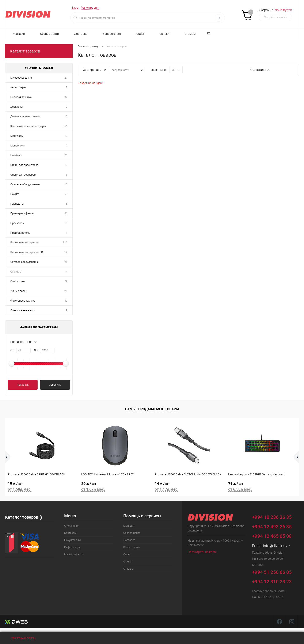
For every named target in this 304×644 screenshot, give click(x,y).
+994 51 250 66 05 (275, 572)
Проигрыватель (20, 233)
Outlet (140, 34)
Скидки (164, 34)
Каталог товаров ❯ (24, 517)
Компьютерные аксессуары (28, 126)
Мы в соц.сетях (74, 554)
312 (65, 242)
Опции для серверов (23, 175)
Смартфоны (18, 281)
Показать (23, 385)
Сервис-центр (50, 34)
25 (66, 155)
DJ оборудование (21, 78)
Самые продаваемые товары (152, 409)
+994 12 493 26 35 (272, 527)
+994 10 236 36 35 (275, 517)
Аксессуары (18, 87)
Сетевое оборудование (24, 262)
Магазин (19, 34)
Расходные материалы (25, 242)
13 (66, 136)
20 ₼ (115, 487)
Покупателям (73, 540)
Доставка (81, 34)
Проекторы (17, 223)
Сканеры (16, 272)
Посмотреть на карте (202, 552)
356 (65, 126)
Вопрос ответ (112, 34)
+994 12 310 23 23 (272, 582)
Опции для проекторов (24, 165)
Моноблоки (17, 146)
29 (66, 281)
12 (66, 252)
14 (66, 272)
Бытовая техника (21, 97)
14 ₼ (189, 487)
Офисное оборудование (25, 184)
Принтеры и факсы (22, 213)
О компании (72, 526)
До (36, 350)
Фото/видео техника (23, 301)
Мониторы (17, 136)
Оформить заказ (275, 17)
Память (15, 194)
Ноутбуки (16, 155)
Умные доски (19, 291)
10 (66, 116)
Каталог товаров (25, 51)
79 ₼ (262, 487)
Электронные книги (23, 310)
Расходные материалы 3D (27, 252)
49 (66, 301)
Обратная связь (20, 638)
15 (66, 223)
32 (66, 97)
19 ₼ (42, 487)
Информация (72, 547)
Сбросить (55, 385)
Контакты (70, 533)
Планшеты (17, 204)
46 (66, 213)
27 (66, 78)
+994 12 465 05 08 (272, 536)
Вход (75, 8)
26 (66, 262)
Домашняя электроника (25, 116)
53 (66, 194)
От (12, 350)
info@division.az (277, 546)
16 (66, 184)
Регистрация (90, 8)
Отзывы (190, 34)
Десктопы (17, 107)
